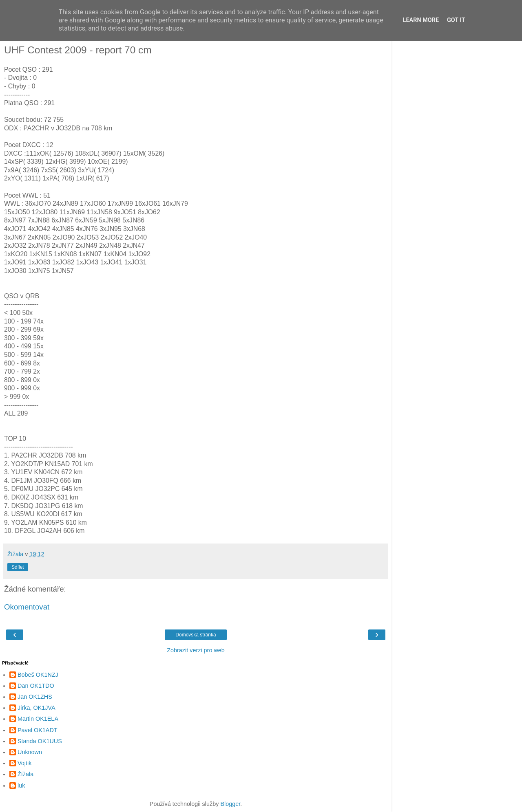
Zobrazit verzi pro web (196, 650)
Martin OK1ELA (38, 719)
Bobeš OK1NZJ (38, 675)
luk (21, 786)
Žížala (25, 774)
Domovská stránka (196, 635)
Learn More (421, 20)
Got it (456, 20)
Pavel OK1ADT (38, 730)
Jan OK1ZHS (35, 697)
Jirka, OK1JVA (36, 708)
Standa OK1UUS (40, 741)
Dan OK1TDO (36, 686)
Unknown (30, 752)
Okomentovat (27, 607)
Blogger (230, 804)
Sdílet (18, 567)
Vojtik (24, 763)
